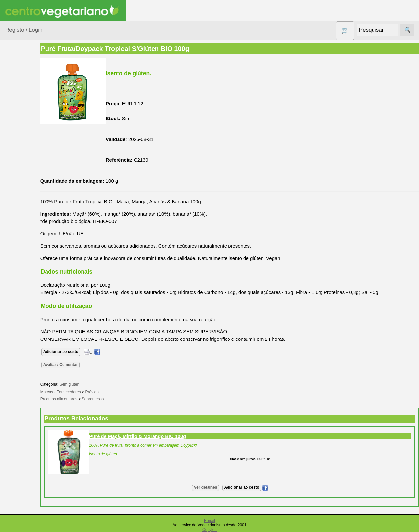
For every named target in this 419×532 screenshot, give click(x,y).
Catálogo (31, 488)
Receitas (30, 379)
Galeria (29, 429)
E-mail (209, 521)
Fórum (28, 419)
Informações (19, 459)
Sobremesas (118, 399)
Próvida (117, 392)
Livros (20, 236)
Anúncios (31, 390)
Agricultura (25, 100)
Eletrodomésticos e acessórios (32, 199)
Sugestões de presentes (28, 317)
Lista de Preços (38, 499)
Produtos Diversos (23, 272)
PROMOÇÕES (29, 288)
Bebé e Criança (30, 125)
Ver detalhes (218, 487)
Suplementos (27, 333)
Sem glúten (26, 301)
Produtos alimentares (26, 252)
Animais (22, 112)
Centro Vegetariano (26, 154)
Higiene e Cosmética (25, 219)
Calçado (22, 138)
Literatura (31, 440)
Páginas (14, 350)
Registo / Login (24, 30)
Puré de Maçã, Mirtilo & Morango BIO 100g (163, 436)
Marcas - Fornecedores (86, 392)
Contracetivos (28, 170)
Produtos (15, 83)
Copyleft (209, 530)
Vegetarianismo (38, 368)
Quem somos (36, 477)
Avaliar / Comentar (86, 365)
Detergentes (27, 183)
